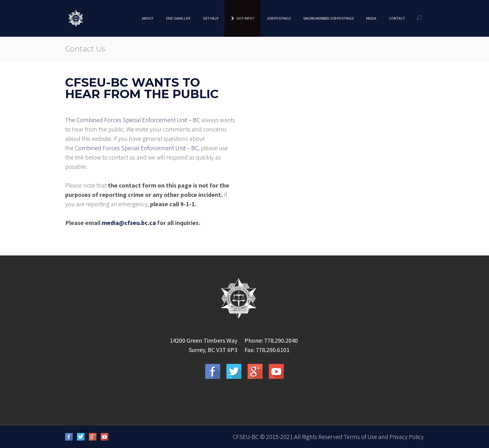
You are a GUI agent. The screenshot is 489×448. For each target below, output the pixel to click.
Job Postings (279, 18)
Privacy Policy (407, 437)
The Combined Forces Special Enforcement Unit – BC (133, 120)
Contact (397, 18)
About (148, 18)
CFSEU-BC (246, 437)
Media (371, 18)
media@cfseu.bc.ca (129, 223)
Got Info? (242, 18)
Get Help (211, 18)
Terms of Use (360, 437)
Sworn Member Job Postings (328, 18)
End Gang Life (178, 18)
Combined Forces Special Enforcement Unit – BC (137, 148)
